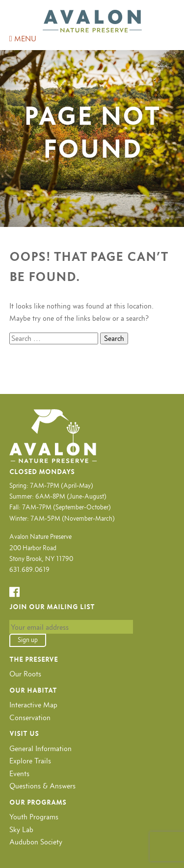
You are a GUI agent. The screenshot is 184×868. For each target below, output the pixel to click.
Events (19, 773)
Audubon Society (36, 842)
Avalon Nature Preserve (92, 21)
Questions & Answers (42, 786)
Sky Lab (21, 829)
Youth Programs (34, 817)
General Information (40, 748)
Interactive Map (33, 705)
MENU (23, 39)
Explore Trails (30, 761)
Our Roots (25, 674)
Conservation (30, 717)
